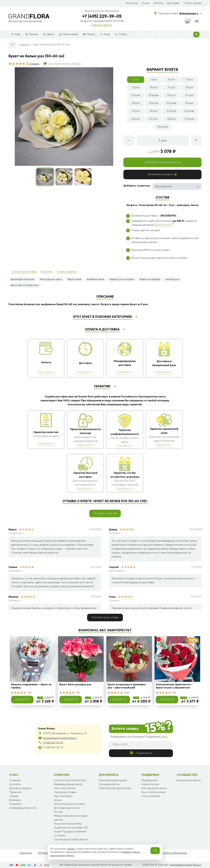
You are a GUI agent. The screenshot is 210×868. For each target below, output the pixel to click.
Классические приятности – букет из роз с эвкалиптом (174, 686)
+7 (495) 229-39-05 (102, 16)
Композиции (69, 34)
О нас (145, 3)
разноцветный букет (23, 279)
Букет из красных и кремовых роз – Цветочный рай (127, 686)
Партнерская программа (115, 788)
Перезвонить (149, 781)
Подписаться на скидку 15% (71, 828)
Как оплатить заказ (153, 792)
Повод (89, 34)
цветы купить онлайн (123, 279)
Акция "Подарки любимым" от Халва (70, 834)
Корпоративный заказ (113, 781)
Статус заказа (192, 3)
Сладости (26, 853)
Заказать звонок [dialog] (102, 25)
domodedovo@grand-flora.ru (60, 738)
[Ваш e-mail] (141, 744)
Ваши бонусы (164, 225)
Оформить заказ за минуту (162, 162)
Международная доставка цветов (71, 818)
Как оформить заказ (154, 788)
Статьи (121, 34)
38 (126, 693)
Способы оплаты (65, 788)
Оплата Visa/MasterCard (70, 781)
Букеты (32, 35)
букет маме (75, 279)
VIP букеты (44, 853)
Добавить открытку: (137, 186)
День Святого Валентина (171, 853)
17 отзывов (33, 64)
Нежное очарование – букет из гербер (31, 686)
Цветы (49, 34)
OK (155, 851)
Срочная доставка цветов (71, 840)
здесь (164, 737)
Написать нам (150, 784)
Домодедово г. (190, 14)
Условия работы (109, 784)
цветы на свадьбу (150, 279)
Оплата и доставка (24, 272)
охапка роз (173, 279)
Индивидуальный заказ (68, 784)
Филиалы (15, 800)
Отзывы (14, 796)
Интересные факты (189, 781)
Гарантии (47, 272)
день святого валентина (25, 285)
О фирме (15, 781)
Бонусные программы (68, 824)
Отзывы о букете (67, 272)
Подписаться (141, 753)
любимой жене (96, 279)
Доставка (173, 3)
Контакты (132, 3)
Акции (58, 800)
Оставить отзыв (105, 513)
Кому (105, 34)
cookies (71, 849)
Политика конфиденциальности (23, 806)
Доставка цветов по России (67, 810)
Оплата (158, 3)
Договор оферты (20, 788)
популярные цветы (52, 279)
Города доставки (65, 792)
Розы (16, 34)
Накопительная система (69, 804)
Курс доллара (63, 796)
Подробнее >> (46, 372)
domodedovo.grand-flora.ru (185, 865)
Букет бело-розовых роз (75, 685)
